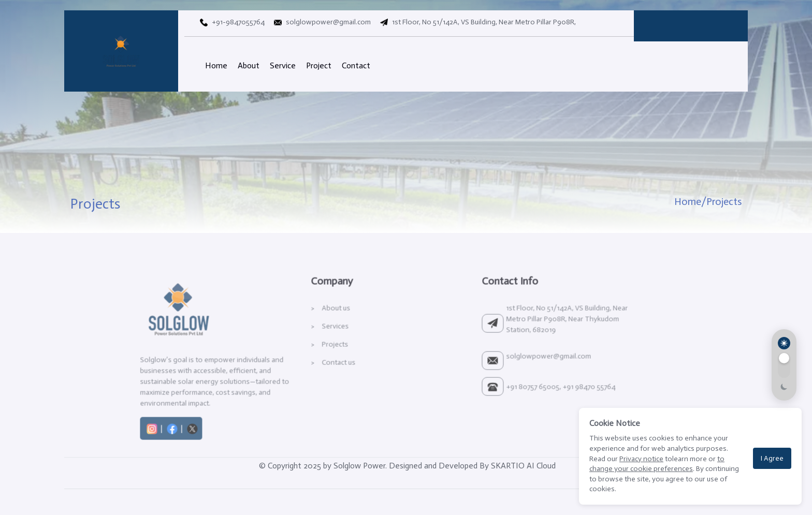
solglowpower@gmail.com (320, 22)
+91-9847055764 (231, 22)
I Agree (772, 458)
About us (314, 330)
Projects (313, 367)
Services (313, 349)
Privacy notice (641, 459)
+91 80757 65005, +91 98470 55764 (538, 409)
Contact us (316, 385)
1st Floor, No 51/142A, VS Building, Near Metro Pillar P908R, (476, 22)
